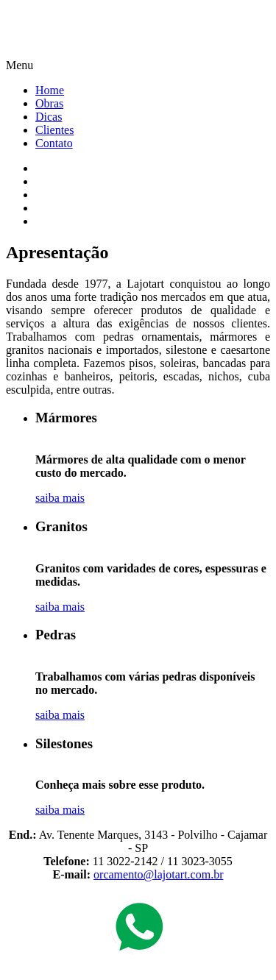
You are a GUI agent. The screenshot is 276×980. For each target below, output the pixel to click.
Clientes (54, 130)
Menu (20, 65)
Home (50, 90)
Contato (54, 143)
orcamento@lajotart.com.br (158, 874)
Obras (49, 103)
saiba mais (60, 498)
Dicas (49, 117)
